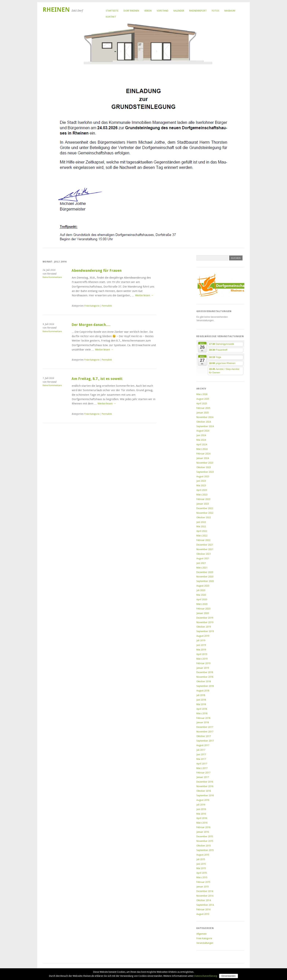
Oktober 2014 (204, 900)
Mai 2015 (201, 868)
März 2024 (202, 449)
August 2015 (203, 855)
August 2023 (203, 476)
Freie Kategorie (92, 306)
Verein (148, 11)
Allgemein (202, 934)
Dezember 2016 (205, 782)
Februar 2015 (203, 882)
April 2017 (202, 764)
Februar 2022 (203, 540)
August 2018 (203, 691)
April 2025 (202, 403)
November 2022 (205, 513)
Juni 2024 (201, 435)
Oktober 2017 (204, 736)
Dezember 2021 (205, 545)
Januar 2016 (203, 832)
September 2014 (205, 905)
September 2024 (205, 426)
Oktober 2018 (204, 681)
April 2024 (202, 444)
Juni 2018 (201, 700)
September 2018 (205, 686)
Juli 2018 (201, 695)
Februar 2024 (203, 454)
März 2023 (202, 495)
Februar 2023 (203, 499)
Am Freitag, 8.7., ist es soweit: (97, 379)
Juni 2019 (201, 645)
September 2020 (205, 581)
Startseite (112, 11)
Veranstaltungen (205, 943)
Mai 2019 (201, 650)
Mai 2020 (201, 595)
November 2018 (205, 677)
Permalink (107, 306)
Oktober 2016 (204, 791)
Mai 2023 (201, 485)
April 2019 (202, 654)
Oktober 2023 (204, 467)
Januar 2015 (203, 887)
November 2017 (205, 732)
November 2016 (205, 786)
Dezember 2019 (205, 618)
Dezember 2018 (205, 672)
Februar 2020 (203, 609)
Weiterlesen (144, 295)
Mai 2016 (201, 814)
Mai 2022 (201, 526)
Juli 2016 (201, 805)
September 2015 (205, 850)
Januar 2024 (203, 458)
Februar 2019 (203, 663)
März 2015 (202, 877)
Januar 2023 (203, 504)
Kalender (179, 11)
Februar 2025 (203, 408)
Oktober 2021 (204, 554)
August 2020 (203, 586)
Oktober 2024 (204, 422)
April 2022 (202, 531)
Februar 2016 (203, 827)
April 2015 (202, 873)
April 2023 (202, 490)
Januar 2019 (203, 668)
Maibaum (230, 11)
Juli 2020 (201, 590)
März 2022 (202, 536)
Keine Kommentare (52, 277)
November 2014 (205, 896)
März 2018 (202, 713)
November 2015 (205, 841)
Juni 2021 (201, 563)
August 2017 (203, 745)
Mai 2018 (201, 704)
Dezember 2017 (205, 727)
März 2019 (202, 659)
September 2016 (205, 795)
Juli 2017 (201, 750)
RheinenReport (198, 11)
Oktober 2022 (204, 517)
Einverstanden (229, 976)
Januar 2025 (203, 413)
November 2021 (205, 549)
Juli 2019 (201, 640)
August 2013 (203, 914)
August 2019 (203, 636)
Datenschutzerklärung (206, 976)
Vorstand (163, 11)
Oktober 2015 (204, 846)
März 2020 (202, 604)
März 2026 (202, 394)
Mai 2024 (201, 440)
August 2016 (203, 800)
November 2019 (205, 622)
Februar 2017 (203, 773)
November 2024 (205, 417)
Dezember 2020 (205, 572)
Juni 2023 (201, 481)
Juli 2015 (201, 859)
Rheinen (56, 10)
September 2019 (205, 631)
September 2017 (205, 741)
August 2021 (203, 558)
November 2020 (205, 577)
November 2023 (205, 463)
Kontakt (111, 17)
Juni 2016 (201, 809)
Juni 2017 (201, 754)
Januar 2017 (203, 777)
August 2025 (203, 399)
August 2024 (203, 431)
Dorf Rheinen (131, 11)
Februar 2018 (203, 718)
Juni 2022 (201, 522)
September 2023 (205, 472)
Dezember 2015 (205, 836)
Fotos (216, 11)
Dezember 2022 (205, 508)
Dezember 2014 (205, 891)
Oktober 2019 (204, 627)
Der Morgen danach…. (91, 325)
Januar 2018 (203, 722)
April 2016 (202, 818)
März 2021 (202, 568)
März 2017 (202, 768)
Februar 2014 (203, 909)
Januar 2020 (203, 613)
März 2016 (202, 823)
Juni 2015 (201, 864)
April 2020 (202, 599)
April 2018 (202, 709)
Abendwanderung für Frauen (97, 271)
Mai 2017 (201, 759)
